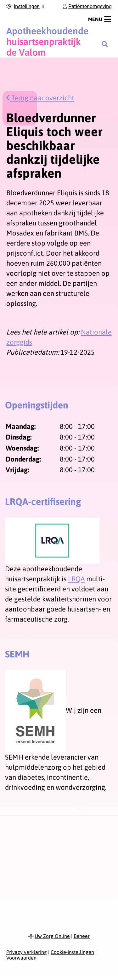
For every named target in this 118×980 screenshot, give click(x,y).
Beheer (82, 936)
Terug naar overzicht (40, 98)
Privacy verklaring (27, 952)
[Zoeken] (105, 44)
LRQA (76, 579)
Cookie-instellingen (72, 952)
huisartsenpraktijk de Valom (47, 42)
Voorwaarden (21, 958)
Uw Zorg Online (52, 936)
